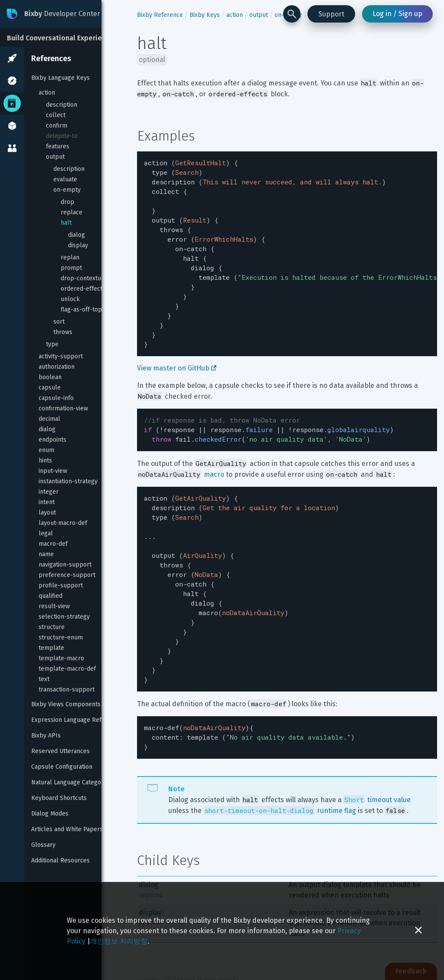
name (46, 554)
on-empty (67, 190)
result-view (54, 606)
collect (56, 115)
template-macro (61, 658)
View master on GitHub (177, 351)
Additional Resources (60, 860)
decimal (49, 419)
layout (47, 513)
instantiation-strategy (68, 481)
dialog (77, 235)
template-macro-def (67, 669)
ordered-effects (83, 289)
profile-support (61, 585)
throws (63, 332)
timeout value (377, 760)
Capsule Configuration (62, 767)
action (47, 93)
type (52, 344)
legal (46, 533)
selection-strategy (64, 617)
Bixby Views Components (66, 704)
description (62, 105)
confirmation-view (63, 408)
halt (66, 223)
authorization (57, 367)
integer (49, 492)
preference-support (67, 575)
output (55, 157)
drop (67, 202)
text (44, 679)
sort (59, 322)
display (78, 245)
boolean (50, 377)
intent (47, 502)
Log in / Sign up (397, 14)
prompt (71, 268)
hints (45, 461)
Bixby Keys (205, 15)
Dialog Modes (50, 814)
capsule (50, 388)
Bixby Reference (160, 15)
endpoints (52, 440)
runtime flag (280, 771)
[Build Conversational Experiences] (65, 37)
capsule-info (56, 398)
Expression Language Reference (76, 720)
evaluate (65, 179)
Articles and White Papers (67, 829)
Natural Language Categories (71, 782)
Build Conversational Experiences (62, 38)
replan (70, 257)
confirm (57, 126)
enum (46, 450)
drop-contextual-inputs (93, 278)
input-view (53, 471)
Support (331, 14)
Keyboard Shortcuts (59, 798)
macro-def (53, 544)
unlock (70, 299)
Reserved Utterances (60, 751)
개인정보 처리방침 (119, 941)
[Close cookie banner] (418, 931)
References (51, 59)
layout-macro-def (63, 523)
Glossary (43, 845)
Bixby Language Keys (60, 78)
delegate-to (62, 136)
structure (52, 627)
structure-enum (61, 637)
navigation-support (65, 565)
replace (72, 212)
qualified (51, 596)
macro (214, 454)
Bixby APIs (46, 736)
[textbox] (287, 245)
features (58, 146)
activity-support (61, 356)
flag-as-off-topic (83, 310)
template (51, 648)
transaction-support (67, 690)
